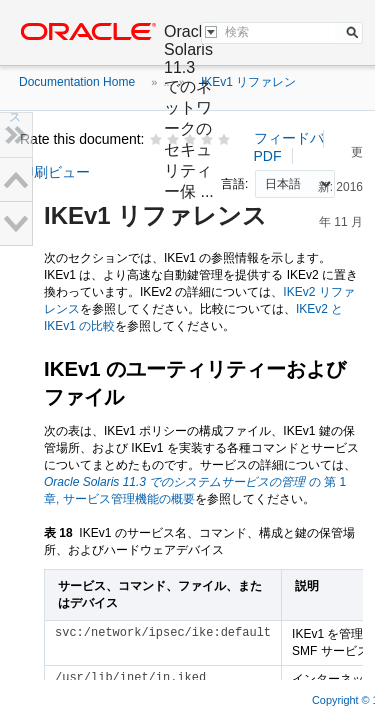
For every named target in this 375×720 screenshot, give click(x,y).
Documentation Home (77, 82)
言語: (236, 184)
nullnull (295, 184)
